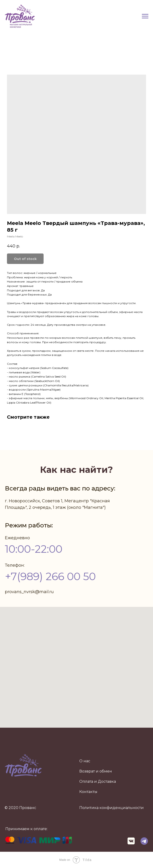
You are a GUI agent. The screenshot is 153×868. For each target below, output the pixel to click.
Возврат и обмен (96, 771)
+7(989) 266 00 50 (50, 576)
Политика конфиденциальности (112, 808)
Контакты (88, 792)
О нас (85, 761)
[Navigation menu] (145, 16)
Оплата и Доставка (98, 781)
